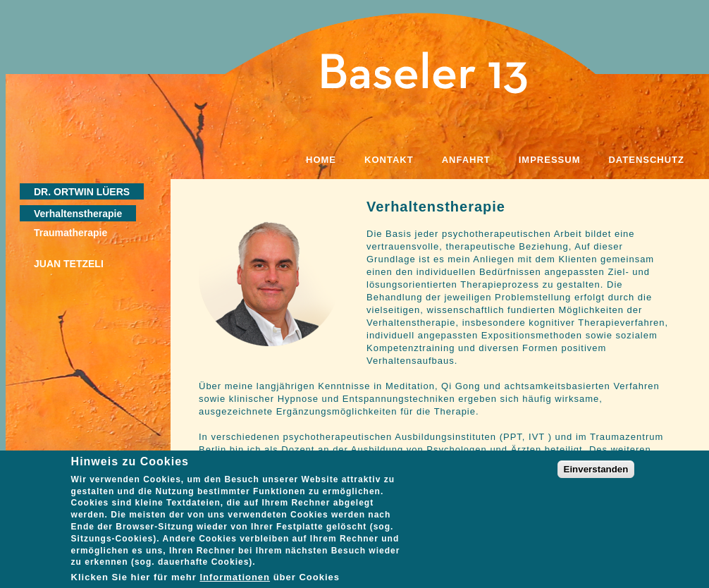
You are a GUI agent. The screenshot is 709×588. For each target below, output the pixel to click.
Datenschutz (646, 160)
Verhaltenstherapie (78, 214)
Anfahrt (466, 160)
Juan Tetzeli (69, 264)
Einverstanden (596, 474)
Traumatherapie (70, 233)
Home (321, 160)
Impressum (550, 160)
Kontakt (389, 160)
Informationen (235, 583)
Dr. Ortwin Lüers (82, 192)
